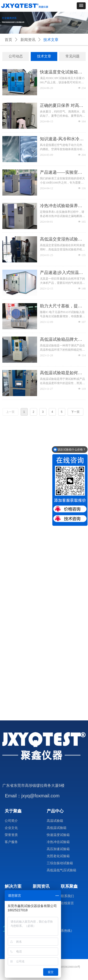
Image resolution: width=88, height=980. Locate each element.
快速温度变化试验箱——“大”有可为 (59, 72)
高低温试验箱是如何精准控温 (61, 373)
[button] (81, 6)
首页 (8, 40)
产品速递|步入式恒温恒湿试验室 (61, 273)
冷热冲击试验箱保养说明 (61, 206)
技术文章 (51, 40)
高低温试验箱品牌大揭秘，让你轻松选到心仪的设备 (61, 340)
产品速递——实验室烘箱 (61, 173)
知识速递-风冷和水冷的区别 (62, 139)
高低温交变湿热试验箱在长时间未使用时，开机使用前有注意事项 (61, 239)
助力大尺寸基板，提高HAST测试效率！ (61, 306)
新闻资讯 (28, 40)
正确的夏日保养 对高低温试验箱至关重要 (62, 106)
